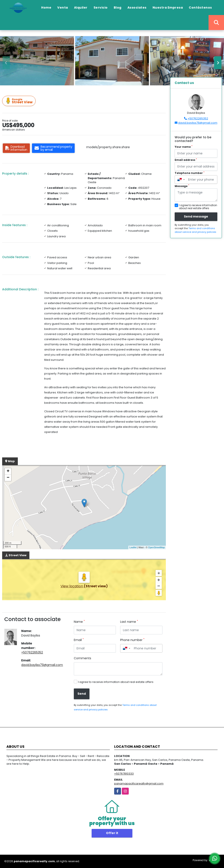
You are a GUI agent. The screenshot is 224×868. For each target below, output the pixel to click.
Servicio (101, 8)
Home (46, 8)
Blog (118, 8)
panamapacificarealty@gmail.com (139, 783)
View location (72, 586)
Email (79, 640)
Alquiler (81, 8)
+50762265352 (32, 652)
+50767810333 (124, 774)
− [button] (8, 478)
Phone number (132, 640)
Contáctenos (200, 8)
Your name (184, 147)
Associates (137, 8)
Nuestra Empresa (168, 8)
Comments (82, 658)
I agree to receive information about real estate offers (116, 682)
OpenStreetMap (156, 547)
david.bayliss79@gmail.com (42, 665)
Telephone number (190, 173)
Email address (186, 160)
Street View (20, 101)
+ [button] (8, 471)
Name (79, 622)
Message (182, 186)
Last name (129, 622)
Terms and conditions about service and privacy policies (195, 230)
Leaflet (133, 547)
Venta (63, 8)
